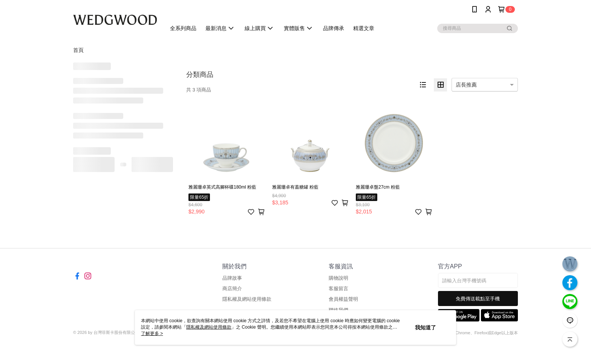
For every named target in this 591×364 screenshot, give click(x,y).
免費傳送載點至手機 (478, 299)
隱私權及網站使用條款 (247, 299)
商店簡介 (232, 289)
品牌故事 (232, 278)
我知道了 (426, 327)
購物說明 (338, 278)
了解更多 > (152, 334)
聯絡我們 (338, 310)
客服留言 (338, 289)
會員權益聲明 (343, 299)
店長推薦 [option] (466, 85)
